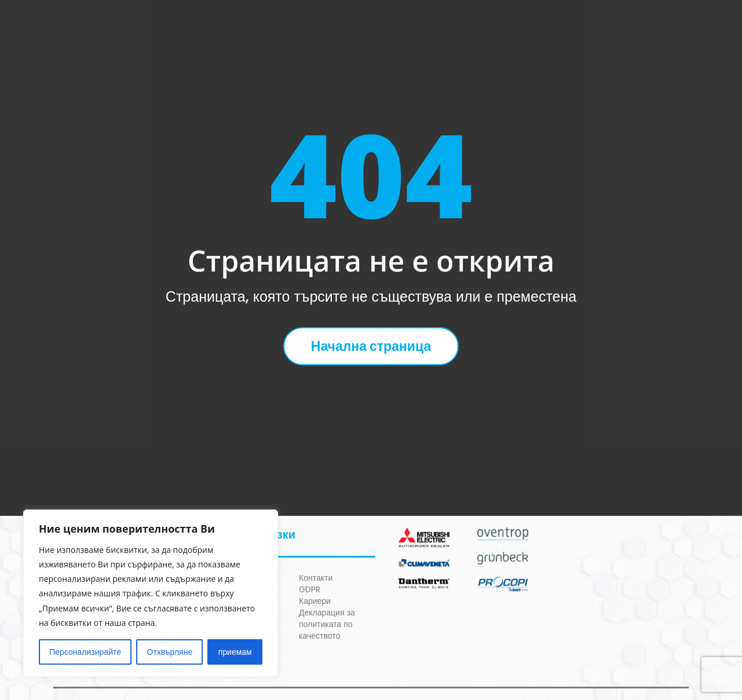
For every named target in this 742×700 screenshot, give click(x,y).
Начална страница (371, 346)
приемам (235, 652)
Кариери (315, 601)
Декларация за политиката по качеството (327, 624)
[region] (151, 593)
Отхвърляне (170, 652)
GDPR (310, 589)
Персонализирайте (85, 652)
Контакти (316, 578)
